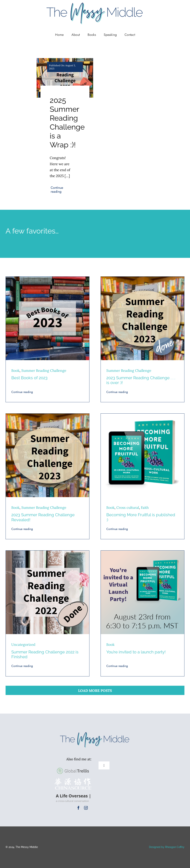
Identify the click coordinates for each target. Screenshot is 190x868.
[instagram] (86, 808)
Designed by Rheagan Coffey (167, 847)
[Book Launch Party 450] (142, 552)
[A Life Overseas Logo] (73, 793)
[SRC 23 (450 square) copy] (142, 278)
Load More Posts (95, 691)
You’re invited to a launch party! (136, 652)
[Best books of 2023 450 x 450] (47, 278)
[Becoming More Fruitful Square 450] (142, 415)
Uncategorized (23, 645)
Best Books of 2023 (29, 378)
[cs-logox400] (73, 780)
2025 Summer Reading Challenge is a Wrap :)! (67, 122)
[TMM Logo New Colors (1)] (95, 732)
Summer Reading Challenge (44, 371)
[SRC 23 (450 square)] (47, 415)
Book (15, 371)
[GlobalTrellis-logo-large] (73, 767)
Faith (145, 508)
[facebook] (78, 808)
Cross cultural (128, 508)
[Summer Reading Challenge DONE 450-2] (47, 552)
